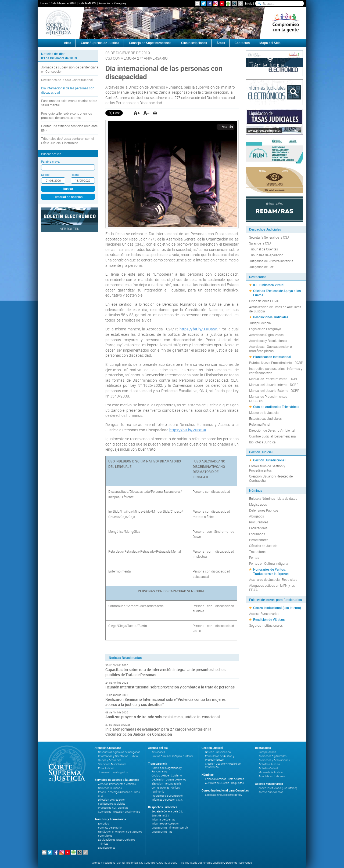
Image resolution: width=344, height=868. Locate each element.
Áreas (221, 43)
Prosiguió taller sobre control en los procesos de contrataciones (67, 115)
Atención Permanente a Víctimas (117, 784)
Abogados (257, 516)
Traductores (258, 552)
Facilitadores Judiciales (112, 804)
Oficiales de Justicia (263, 546)
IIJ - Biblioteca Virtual (269, 285)
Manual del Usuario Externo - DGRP (274, 391)
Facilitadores (258, 528)
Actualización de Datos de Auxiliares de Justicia (275, 309)
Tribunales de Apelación (266, 255)
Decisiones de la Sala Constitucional (67, 80)
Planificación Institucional (272, 357)
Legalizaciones (107, 848)
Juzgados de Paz (261, 267)
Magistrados (258, 504)
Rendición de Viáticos (269, 619)
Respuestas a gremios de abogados (119, 752)
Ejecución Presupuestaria (166, 784)
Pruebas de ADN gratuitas (113, 808)
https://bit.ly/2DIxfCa (188, 430)
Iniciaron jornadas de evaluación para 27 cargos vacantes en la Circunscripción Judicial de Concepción (158, 732)
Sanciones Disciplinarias (112, 764)
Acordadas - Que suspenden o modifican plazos (270, 349)
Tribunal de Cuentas (264, 249)
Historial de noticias (68, 197)
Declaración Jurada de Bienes (169, 780)
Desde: (46, 175)
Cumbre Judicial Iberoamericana (272, 436)
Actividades (158, 752)
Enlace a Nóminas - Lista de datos (273, 498)
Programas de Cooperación (168, 796)
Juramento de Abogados (113, 772)
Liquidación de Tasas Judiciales (117, 840)
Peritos (254, 557)
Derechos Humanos (110, 788)
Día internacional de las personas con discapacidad (68, 90)
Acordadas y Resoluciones (268, 341)
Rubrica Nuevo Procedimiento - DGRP (276, 363)
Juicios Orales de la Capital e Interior (172, 756)
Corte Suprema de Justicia (100, 43)
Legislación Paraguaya (265, 329)
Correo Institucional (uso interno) (277, 608)
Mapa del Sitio (270, 43)
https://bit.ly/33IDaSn (198, 329)
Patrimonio (158, 792)
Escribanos (257, 534)
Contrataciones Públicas (166, 788)
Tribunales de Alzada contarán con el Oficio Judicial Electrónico (67, 141)
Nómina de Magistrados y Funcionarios (167, 770)
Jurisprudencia (260, 323)
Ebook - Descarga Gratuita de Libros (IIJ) (119, 794)
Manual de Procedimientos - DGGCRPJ (269, 399)
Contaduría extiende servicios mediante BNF (69, 128)
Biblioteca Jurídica (262, 442)
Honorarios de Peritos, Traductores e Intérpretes (271, 571)
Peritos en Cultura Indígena (268, 563)
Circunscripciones (194, 43)
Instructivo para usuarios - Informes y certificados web (276, 371)
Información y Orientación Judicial (118, 756)
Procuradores (259, 522)
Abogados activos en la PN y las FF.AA (272, 588)
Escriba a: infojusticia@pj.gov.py (224, 795)
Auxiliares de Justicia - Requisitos (273, 579)
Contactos (242, 43)
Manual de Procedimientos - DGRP (274, 379)
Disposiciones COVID (264, 301)
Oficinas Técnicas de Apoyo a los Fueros (277, 293)
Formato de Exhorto (110, 828)
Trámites (103, 844)
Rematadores (259, 540)
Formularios (105, 836)
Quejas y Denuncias (110, 760)
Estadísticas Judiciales (265, 418)
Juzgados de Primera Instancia (271, 261)
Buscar (68, 189)
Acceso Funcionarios (264, 614)
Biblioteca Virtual (268, 768)
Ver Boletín (70, 229)
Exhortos (103, 824)
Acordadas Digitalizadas (266, 335)
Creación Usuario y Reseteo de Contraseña (271, 478)
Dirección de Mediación (112, 800)
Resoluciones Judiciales (271, 317)
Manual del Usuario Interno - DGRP (274, 385)
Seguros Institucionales (266, 625)
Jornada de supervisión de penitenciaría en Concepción (70, 69)
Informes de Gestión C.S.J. (167, 800)
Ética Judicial (106, 768)
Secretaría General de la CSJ (269, 237)
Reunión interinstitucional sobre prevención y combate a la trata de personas (170, 687)
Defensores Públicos (264, 510)
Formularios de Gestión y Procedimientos (267, 468)
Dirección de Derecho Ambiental (272, 430)
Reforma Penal (260, 424)
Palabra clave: (50, 161)
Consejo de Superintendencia (150, 43)
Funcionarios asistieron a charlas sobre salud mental (69, 103)
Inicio (249, 3)
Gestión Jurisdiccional (269, 460)
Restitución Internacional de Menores (120, 832)
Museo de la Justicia (264, 413)
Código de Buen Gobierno (167, 776)
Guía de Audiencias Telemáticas (276, 407)
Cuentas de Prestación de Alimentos (119, 812)
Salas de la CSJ (260, 243)
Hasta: (75, 175)
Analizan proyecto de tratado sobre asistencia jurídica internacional (163, 717)
